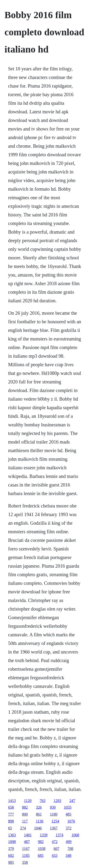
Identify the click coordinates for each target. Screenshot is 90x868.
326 (39, 807)
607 (56, 849)
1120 (28, 801)
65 (10, 828)
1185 (26, 855)
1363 (12, 835)
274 (23, 828)
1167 (26, 849)
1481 (28, 835)
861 (39, 814)
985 (11, 862)
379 (11, 849)
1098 (12, 842)
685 (41, 855)
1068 (75, 835)
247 (72, 801)
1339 (44, 835)
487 (27, 842)
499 (69, 842)
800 (25, 814)
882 (25, 807)
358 (25, 862)
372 (69, 828)
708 (70, 849)
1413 (12, 801)
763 (42, 801)
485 (68, 814)
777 (11, 814)
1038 (42, 849)
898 (11, 821)
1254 (55, 821)
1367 (54, 828)
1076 (71, 821)
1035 (68, 807)
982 (41, 842)
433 (54, 855)
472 (55, 842)
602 (11, 855)
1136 (39, 821)
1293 (57, 801)
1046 (38, 828)
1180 (54, 814)
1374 (60, 835)
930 (53, 807)
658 (11, 807)
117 (25, 821)
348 (68, 855)
